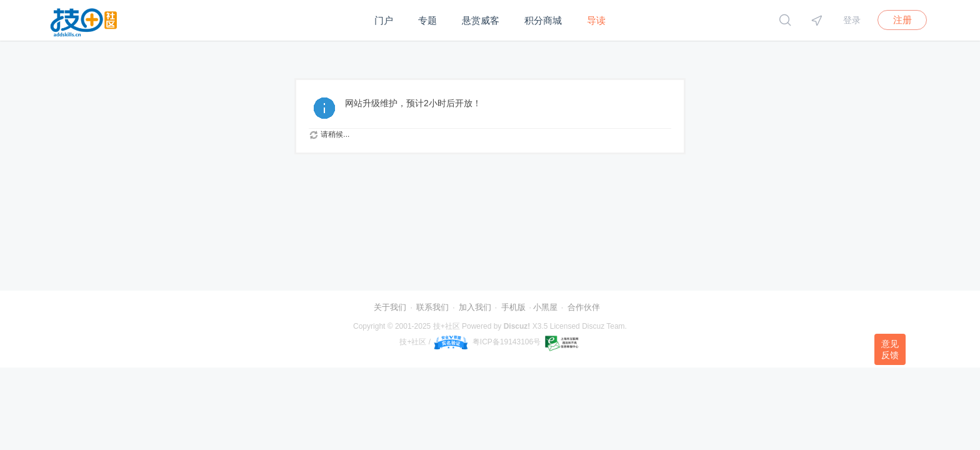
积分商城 (543, 20)
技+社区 (447, 326)
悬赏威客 (481, 20)
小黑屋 (545, 307)
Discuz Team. (604, 326)
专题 (427, 20)
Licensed (565, 326)
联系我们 (432, 307)
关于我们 (390, 307)
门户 (384, 20)
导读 (596, 20)
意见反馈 (890, 349)
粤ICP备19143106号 (507, 342)
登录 (852, 20)
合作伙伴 (584, 307)
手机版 (513, 307)
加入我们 (475, 307)
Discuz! (517, 326)
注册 (902, 20)
